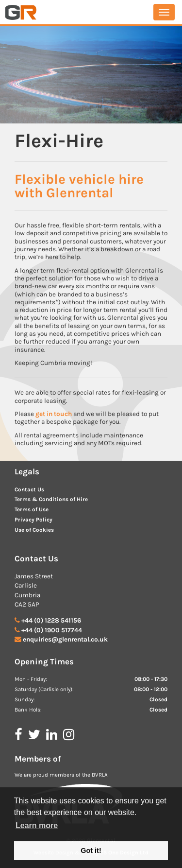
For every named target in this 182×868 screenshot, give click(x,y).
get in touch (54, 414)
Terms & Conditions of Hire (51, 499)
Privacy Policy (33, 520)
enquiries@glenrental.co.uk (65, 639)
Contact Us (29, 490)
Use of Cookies (34, 530)
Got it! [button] (91, 851)
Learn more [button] (37, 825)
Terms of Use (32, 510)
